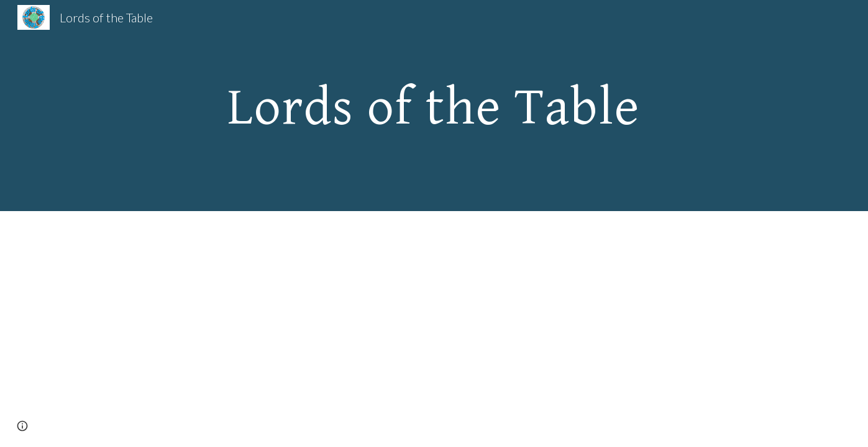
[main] (434, 106)
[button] (22, 426)
